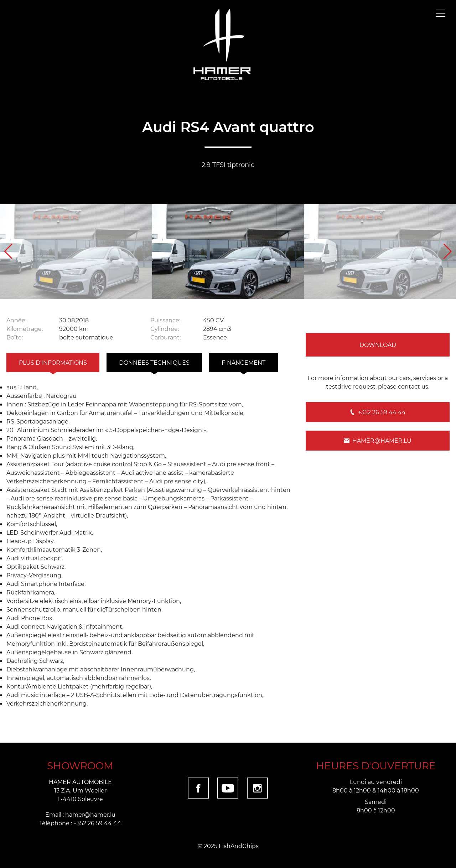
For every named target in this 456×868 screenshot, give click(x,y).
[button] (448, 251)
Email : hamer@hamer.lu (80, 814)
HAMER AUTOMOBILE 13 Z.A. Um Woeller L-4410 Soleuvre (80, 790)
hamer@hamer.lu (378, 440)
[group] (76, 252)
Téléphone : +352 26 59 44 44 (80, 823)
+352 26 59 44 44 (378, 412)
